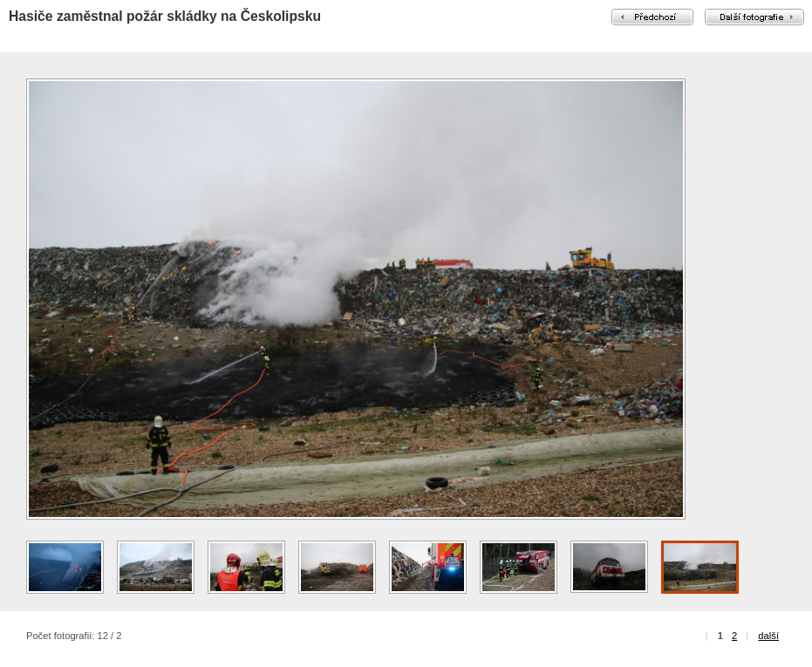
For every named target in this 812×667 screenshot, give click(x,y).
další (768, 636)
